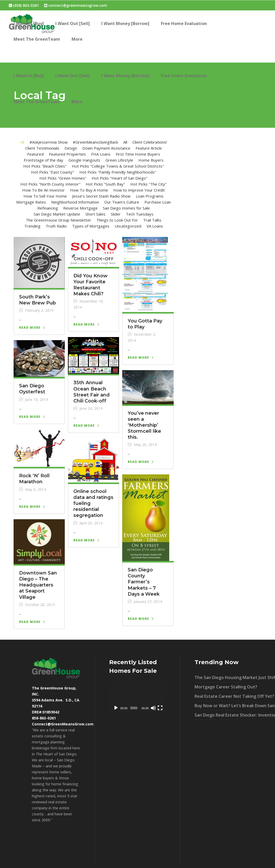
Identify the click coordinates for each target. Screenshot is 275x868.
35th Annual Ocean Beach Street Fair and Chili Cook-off (92, 392)
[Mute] (153, 708)
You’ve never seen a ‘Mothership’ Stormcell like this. (144, 425)
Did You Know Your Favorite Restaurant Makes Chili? (90, 285)
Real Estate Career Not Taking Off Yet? (217, 696)
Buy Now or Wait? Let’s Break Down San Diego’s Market (217, 706)
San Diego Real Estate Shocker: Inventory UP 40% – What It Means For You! (217, 715)
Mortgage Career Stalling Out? (217, 687)
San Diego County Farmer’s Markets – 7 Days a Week (144, 582)
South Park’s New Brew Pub (37, 300)
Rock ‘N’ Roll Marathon (34, 479)
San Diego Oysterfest (32, 389)
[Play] (116, 708)
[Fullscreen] (160, 708)
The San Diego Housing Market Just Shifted (217, 677)
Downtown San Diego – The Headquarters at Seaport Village (38, 585)
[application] (137, 697)
